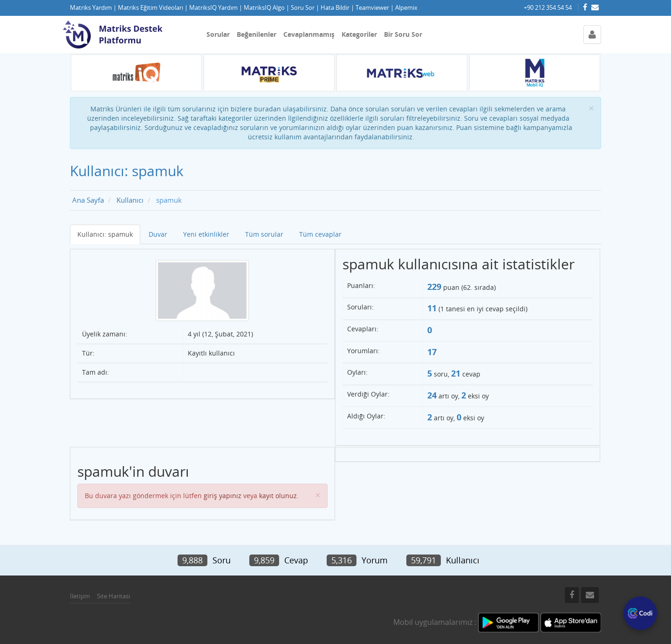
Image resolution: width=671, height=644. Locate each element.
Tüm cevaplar (320, 234)
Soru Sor (303, 8)
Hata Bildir (335, 8)
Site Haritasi (113, 596)
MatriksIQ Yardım (213, 8)
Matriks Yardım (91, 8)
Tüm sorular (264, 234)
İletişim (80, 596)
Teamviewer (372, 8)
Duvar (158, 234)
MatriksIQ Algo (264, 8)
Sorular (218, 34)
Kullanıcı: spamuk (105, 234)
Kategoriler (359, 34)
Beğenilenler (257, 34)
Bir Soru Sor (403, 34)
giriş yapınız (223, 496)
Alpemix (406, 8)
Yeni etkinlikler (206, 234)
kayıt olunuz (278, 496)
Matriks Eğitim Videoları (151, 8)
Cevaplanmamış (309, 34)
